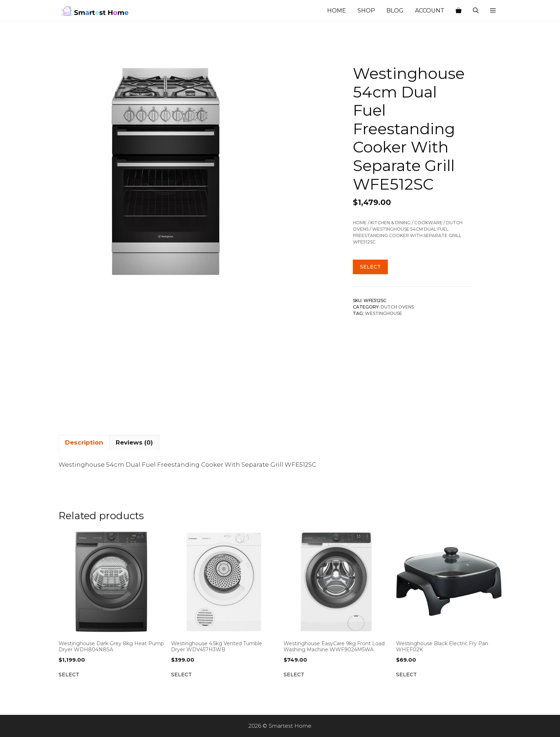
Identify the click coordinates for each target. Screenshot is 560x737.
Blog (395, 11)
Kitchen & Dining (391, 223)
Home (337, 11)
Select (370, 267)
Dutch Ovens (397, 307)
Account (430, 11)
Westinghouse (384, 313)
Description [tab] (84, 442)
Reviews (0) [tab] (134, 442)
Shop (366, 11)
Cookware (428, 223)
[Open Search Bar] (476, 11)
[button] (493, 11)
